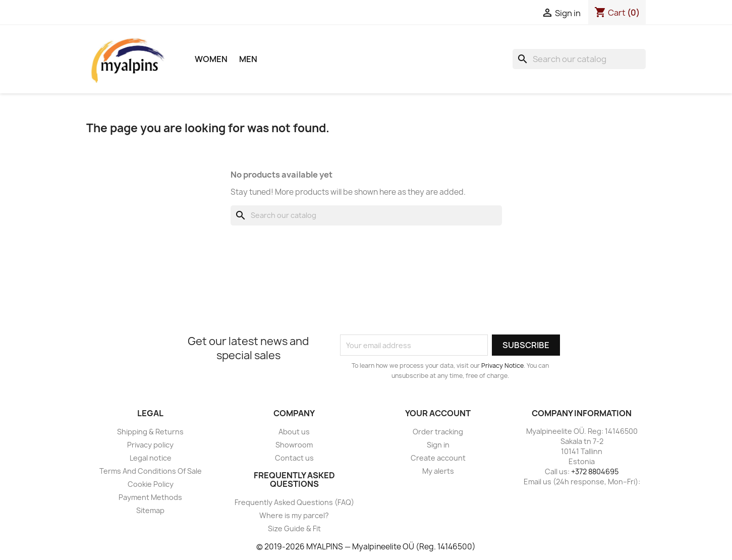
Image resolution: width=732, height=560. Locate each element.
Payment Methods (150, 497)
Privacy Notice (502, 366)
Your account (438, 413)
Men (248, 59)
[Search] (579, 59)
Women (211, 59)
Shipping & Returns (150, 432)
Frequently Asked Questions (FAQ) (294, 502)
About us (294, 432)
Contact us (294, 458)
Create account (438, 458)
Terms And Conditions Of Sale (151, 471)
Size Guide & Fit (294, 528)
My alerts (438, 471)
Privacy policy (150, 445)
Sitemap (150, 510)
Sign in (438, 445)
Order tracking (438, 432)
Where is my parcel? (294, 515)
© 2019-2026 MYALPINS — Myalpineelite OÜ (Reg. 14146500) (366, 547)
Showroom (294, 445)
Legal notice (151, 458)
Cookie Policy (151, 484)
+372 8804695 (595, 471)
